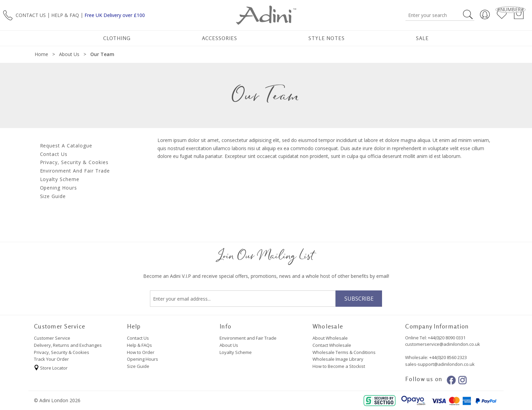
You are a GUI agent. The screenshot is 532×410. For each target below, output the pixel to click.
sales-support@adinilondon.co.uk (440, 364)
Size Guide (138, 366)
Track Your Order (51, 359)
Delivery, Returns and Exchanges (68, 345)
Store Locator (51, 367)
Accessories (220, 38)
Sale (422, 38)
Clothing (117, 38)
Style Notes (327, 38)
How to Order (141, 352)
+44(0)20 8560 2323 (448, 357)
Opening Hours (142, 359)
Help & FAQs (139, 345)
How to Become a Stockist (339, 366)
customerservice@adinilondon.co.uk (443, 344)
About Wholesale (330, 338)
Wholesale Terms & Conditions (344, 352)
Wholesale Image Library (338, 359)
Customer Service (52, 338)
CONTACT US (31, 15)
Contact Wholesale (332, 345)
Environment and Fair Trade (248, 338)
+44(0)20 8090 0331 (447, 338)
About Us (229, 345)
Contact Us (138, 338)
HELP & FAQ (65, 15)
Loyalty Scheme (236, 352)
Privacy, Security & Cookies (62, 352)
